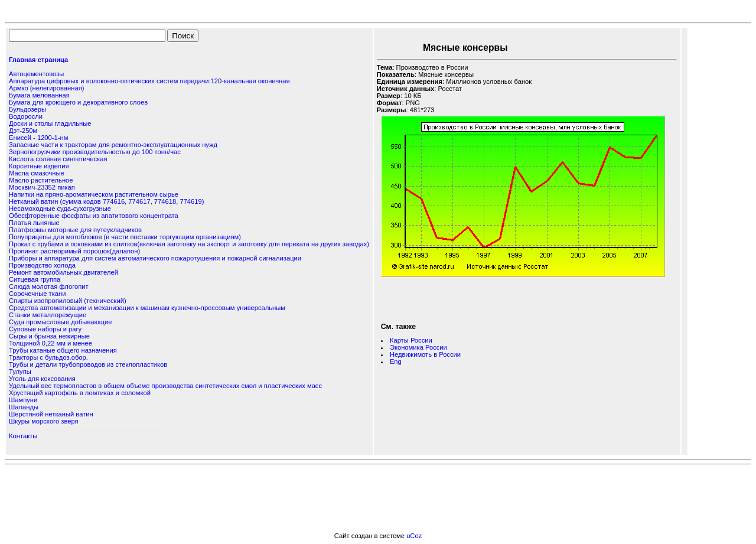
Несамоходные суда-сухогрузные (60, 209)
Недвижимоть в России (425, 354)
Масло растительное (41, 180)
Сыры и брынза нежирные (49, 336)
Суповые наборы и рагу (45, 329)
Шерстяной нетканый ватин (51, 414)
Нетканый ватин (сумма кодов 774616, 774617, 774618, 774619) (106, 201)
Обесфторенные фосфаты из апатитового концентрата (94, 216)
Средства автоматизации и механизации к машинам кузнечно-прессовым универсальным (147, 308)
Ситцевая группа (35, 279)
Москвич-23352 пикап (42, 187)
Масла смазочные (37, 173)
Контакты (23, 436)
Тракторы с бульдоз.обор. (48, 357)
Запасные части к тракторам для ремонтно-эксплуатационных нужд (113, 145)
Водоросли (26, 116)
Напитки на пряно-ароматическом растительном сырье (94, 194)
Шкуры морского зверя (44, 421)
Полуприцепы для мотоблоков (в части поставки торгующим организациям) (125, 237)
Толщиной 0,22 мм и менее (50, 343)
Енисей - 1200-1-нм (38, 138)
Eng (396, 361)
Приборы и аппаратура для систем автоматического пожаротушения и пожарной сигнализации (155, 258)
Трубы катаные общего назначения (63, 350)
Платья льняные (34, 223)
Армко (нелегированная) (46, 88)
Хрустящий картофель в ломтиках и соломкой (80, 393)
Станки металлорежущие (48, 315)
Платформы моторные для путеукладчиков (75, 230)
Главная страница (38, 60)
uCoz (414, 536)
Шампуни (23, 400)
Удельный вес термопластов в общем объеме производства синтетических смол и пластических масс (165, 386)
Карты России (411, 340)
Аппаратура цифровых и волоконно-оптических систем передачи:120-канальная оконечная (149, 81)
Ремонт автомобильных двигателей (63, 272)
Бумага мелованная (39, 95)
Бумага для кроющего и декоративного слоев (78, 102)
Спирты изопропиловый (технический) (68, 301)
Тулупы (20, 372)
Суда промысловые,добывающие (60, 322)
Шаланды (24, 407)
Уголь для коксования (42, 379)
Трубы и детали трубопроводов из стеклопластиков (88, 364)
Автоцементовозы (36, 74)
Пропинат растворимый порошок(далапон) (74, 251)
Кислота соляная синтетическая (58, 159)
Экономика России (418, 347)
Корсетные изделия (39, 166)
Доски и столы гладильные (50, 123)
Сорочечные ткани (37, 294)
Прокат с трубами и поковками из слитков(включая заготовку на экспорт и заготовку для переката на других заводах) (189, 244)
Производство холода (42, 265)
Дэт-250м (23, 131)
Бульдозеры (27, 109)
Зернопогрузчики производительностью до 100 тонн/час (95, 152)
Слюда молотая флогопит (49, 286)
